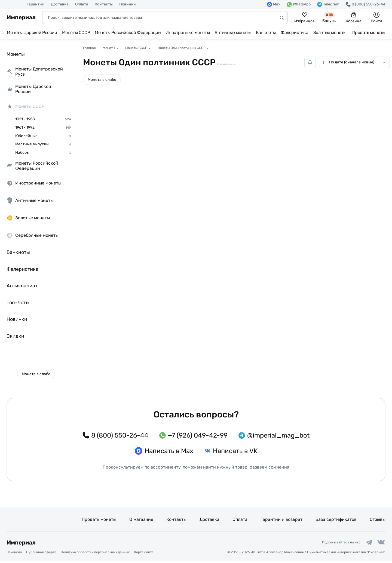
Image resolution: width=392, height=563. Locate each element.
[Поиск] (165, 18)
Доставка (60, 4)
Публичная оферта (41, 554)
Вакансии (14, 554)
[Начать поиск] (282, 18)
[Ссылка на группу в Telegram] (366, 543)
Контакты (104, 4)
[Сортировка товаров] (354, 62)
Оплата (82, 4)
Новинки (128, 4)
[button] (36, 374)
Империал (21, 17)
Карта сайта (144, 554)
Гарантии (36, 4)
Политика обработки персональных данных (95, 554)
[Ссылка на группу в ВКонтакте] (380, 543)
